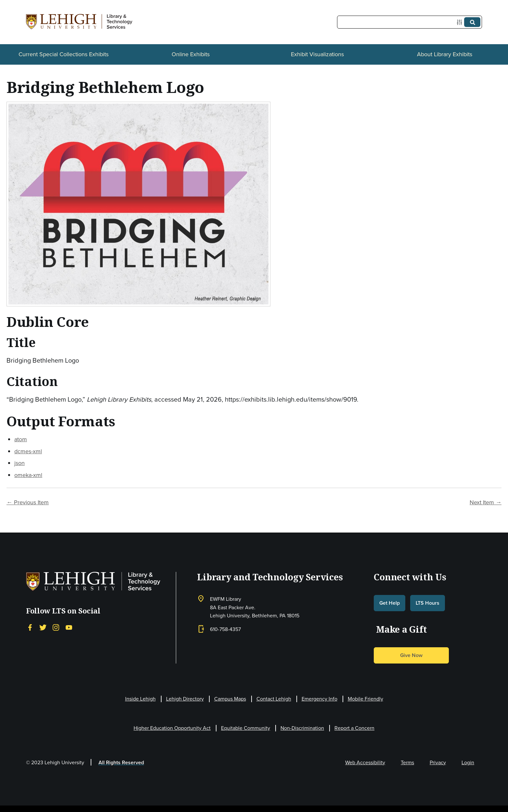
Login (468, 762)
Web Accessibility (365, 762)
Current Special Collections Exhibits (64, 54)
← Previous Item (28, 502)
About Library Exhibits (445, 54)
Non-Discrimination (302, 728)
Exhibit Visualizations (317, 54)
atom (21, 439)
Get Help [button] (390, 603)
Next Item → (486, 502)
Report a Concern (354, 728)
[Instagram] (56, 627)
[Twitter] (43, 627)
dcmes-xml (28, 451)
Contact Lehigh (274, 699)
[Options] (461, 22)
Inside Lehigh (140, 699)
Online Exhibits (191, 54)
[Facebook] (30, 627)
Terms (407, 762)
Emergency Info (319, 699)
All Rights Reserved (121, 762)
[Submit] (472, 22)
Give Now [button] (411, 655)
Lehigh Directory (185, 699)
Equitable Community (246, 728)
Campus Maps (230, 699)
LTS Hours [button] (428, 603)
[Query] (410, 22)
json (20, 463)
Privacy (438, 762)
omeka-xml (28, 475)
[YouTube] (69, 627)
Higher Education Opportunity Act (172, 728)
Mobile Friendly (365, 699)
